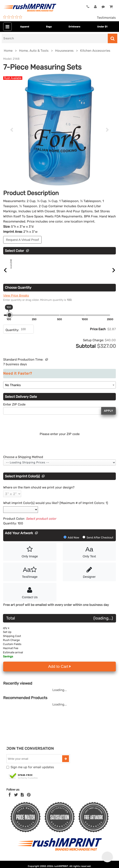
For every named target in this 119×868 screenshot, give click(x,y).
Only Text (89, 556)
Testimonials (106, 18)
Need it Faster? (18, 378)
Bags (49, 27)
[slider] (9, 320)
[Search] (55, 38)
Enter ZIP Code (14, 409)
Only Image (30, 556)
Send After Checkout (98, 542)
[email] (35, 764)
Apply (108, 416)
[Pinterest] (29, 800)
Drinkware (74, 27)
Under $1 (102, 27)
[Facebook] (10, 800)
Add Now (72, 542)
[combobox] (59, 390)
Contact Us (30, 597)
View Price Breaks (16, 300)
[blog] (22, 800)
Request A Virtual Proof (22, 240)
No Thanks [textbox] (13, 390)
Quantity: (12, 335)
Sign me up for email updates (32, 772)
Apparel (25, 27)
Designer (89, 577)
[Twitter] (16, 800)
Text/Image (30, 577)
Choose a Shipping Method (23, 462)
